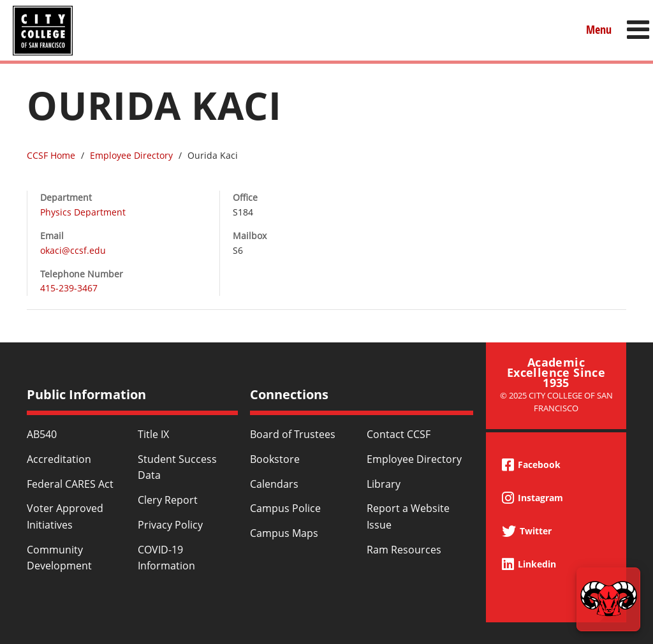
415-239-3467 (69, 288)
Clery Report (168, 500)
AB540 (42, 434)
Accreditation (59, 459)
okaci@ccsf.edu (73, 250)
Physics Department (83, 212)
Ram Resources (404, 550)
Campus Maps (284, 533)
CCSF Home (51, 155)
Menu (599, 30)
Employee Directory (131, 155)
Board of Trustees (293, 434)
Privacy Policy (170, 525)
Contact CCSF (399, 434)
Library (384, 484)
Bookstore (275, 459)
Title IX (153, 434)
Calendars (274, 484)
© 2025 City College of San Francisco (556, 401)
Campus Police (285, 508)
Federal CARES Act (70, 484)
